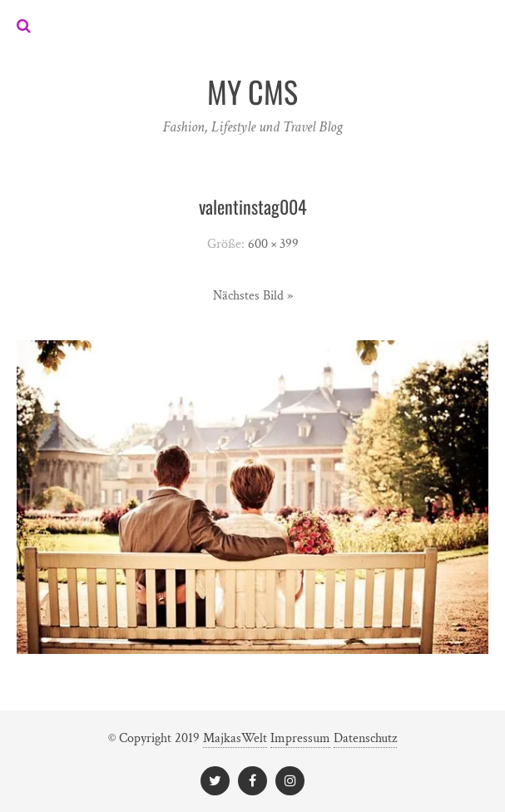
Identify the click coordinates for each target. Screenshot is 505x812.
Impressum (300, 738)
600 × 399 (273, 244)
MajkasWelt (235, 738)
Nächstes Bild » (253, 296)
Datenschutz (365, 738)
